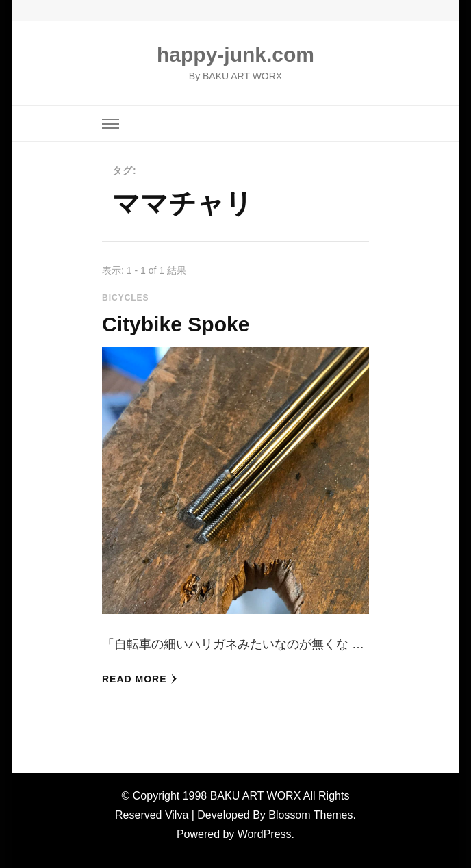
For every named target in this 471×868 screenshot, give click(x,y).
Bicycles (126, 298)
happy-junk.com (235, 54)
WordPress (265, 834)
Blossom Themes (310, 815)
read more (140, 679)
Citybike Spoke (176, 324)
